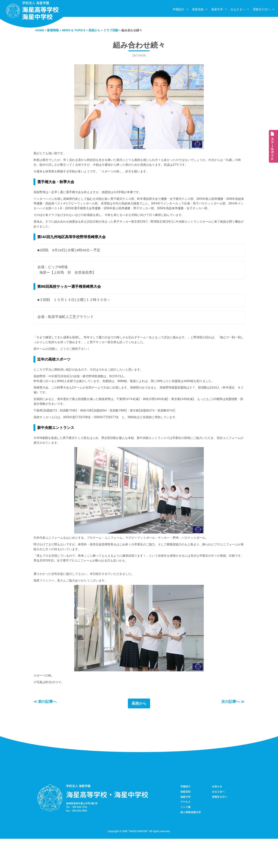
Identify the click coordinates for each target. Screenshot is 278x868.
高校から (139, 732)
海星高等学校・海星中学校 (107, 822)
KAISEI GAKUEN (138, 860)
